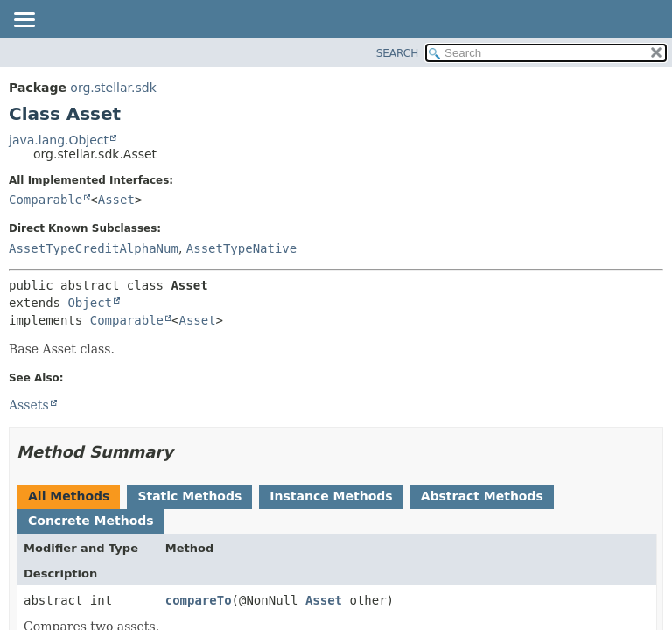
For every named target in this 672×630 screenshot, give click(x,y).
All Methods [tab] (69, 496)
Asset (116, 199)
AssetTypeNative (241, 248)
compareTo (199, 600)
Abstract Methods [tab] (482, 496)
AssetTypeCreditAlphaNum (94, 248)
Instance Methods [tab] (331, 496)
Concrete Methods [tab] (91, 521)
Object (90, 303)
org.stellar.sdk (113, 87)
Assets (29, 405)
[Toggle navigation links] (24, 21)
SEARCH (398, 53)
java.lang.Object (59, 140)
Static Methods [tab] (189, 496)
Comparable (45, 199)
